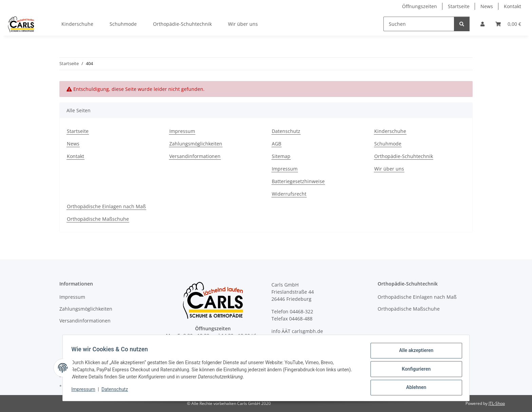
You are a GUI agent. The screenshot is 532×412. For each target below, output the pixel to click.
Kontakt (512, 6)
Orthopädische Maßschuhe (98, 219)
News (487, 6)
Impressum (85, 391)
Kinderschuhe (77, 24)
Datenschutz (117, 391)
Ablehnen (414, 388)
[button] (482, 24)
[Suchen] (419, 24)
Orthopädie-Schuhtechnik (182, 24)
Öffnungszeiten (420, 6)
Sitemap (281, 156)
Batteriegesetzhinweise (298, 181)
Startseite (459, 6)
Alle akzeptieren (414, 353)
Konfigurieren (414, 370)
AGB (277, 144)
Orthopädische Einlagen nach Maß (106, 206)
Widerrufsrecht (289, 194)
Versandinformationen (195, 156)
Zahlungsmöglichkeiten (196, 144)
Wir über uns (243, 24)
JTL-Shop (497, 403)
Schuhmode (123, 24)
